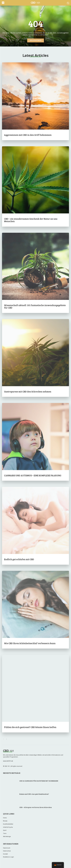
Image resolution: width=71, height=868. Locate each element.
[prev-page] (3, 739)
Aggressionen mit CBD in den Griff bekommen (28, 135)
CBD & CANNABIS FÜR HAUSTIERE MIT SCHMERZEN (39, 781)
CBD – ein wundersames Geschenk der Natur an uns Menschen (31, 220)
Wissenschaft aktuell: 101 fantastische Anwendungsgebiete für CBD (35, 306)
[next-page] (7, 739)
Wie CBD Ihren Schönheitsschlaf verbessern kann (30, 643)
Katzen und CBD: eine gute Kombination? (34, 794)
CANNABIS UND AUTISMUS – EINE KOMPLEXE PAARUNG (33, 475)
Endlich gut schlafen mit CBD (19, 559)
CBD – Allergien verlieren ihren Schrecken (36, 807)
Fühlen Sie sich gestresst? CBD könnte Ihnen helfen (30, 727)
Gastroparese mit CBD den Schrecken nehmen (28, 391)
